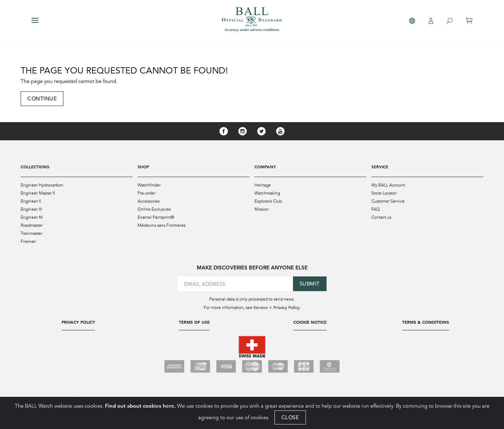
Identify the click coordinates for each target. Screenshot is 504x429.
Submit (310, 284)
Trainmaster (31, 233)
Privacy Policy (78, 322)
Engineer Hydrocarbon (42, 185)
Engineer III (31, 209)
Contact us (381, 217)
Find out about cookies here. (140, 406)
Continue (42, 99)
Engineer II (31, 201)
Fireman (28, 241)
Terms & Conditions (426, 322)
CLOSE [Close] (290, 417)
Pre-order (146, 193)
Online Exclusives (154, 209)
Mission (262, 209)
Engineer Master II (38, 193)
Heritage (263, 185)
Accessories (149, 201)
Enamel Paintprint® (156, 217)
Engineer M (32, 217)
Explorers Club (268, 201)
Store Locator (384, 193)
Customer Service (388, 201)
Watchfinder (149, 185)
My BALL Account (388, 185)
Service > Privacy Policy (276, 307)
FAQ (376, 209)
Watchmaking (267, 193)
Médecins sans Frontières (162, 225)
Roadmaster (32, 225)
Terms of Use (194, 322)
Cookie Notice (310, 322)
